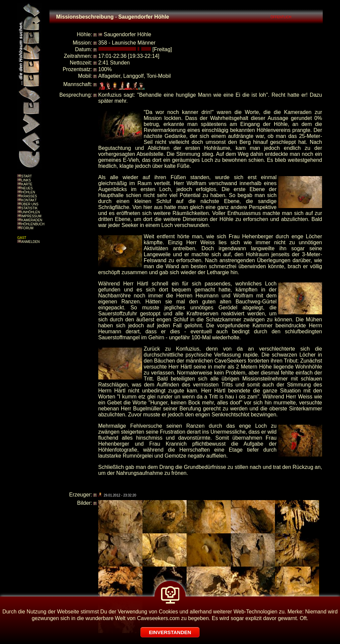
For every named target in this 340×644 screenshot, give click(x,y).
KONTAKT (29, 200)
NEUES (27, 188)
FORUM (27, 228)
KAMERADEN (32, 220)
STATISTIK (29, 208)
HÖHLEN (28, 192)
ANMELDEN (31, 242)
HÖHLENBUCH (33, 224)
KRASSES (29, 196)
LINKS (26, 180)
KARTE (27, 184)
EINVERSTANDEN (170, 632)
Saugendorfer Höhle (127, 34)
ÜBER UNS (30, 204)
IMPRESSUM (31, 216)
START (27, 176)
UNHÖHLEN (31, 212)
